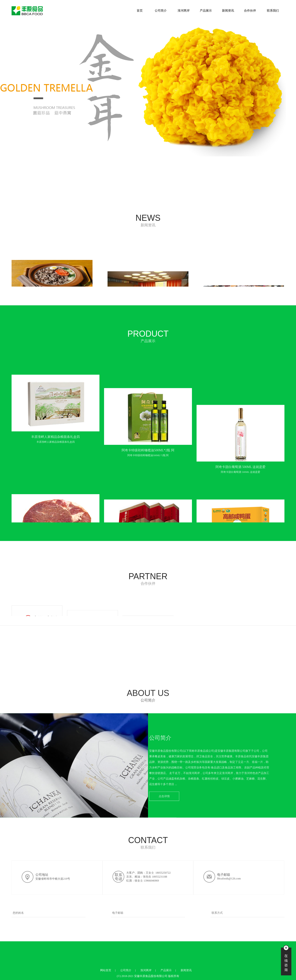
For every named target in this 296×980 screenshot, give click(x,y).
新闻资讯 (228, 11)
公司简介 (161, 11)
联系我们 (273, 11)
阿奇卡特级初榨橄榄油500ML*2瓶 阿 (148, 486)
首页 (140, 11)
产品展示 (206, 11)
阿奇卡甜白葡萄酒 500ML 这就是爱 (240, 486)
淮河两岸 (184, 11)
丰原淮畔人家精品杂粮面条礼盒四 (55, 485)
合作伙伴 (250, 11)
